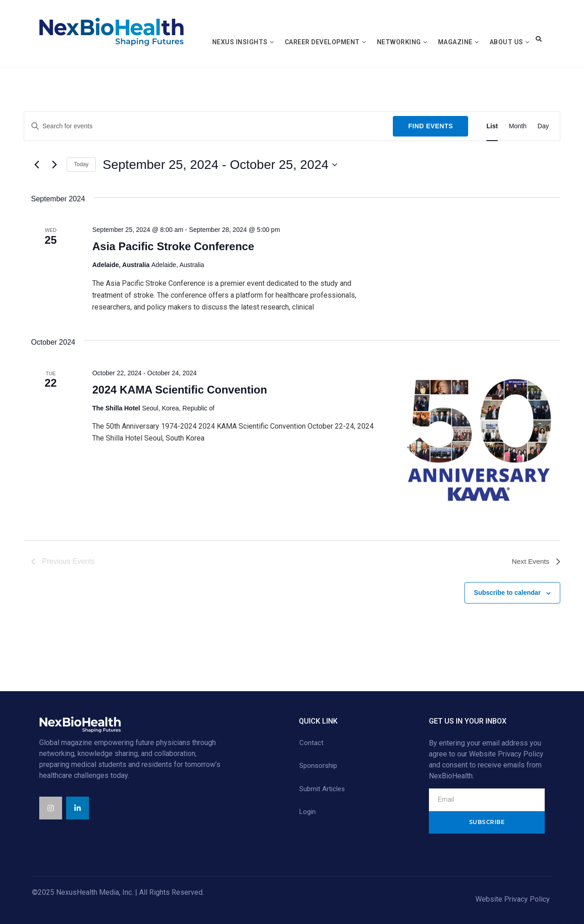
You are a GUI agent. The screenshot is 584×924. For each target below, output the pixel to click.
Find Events (431, 126)
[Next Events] (54, 165)
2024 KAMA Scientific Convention (180, 390)
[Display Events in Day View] (543, 126)
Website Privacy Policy (513, 899)
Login (308, 812)
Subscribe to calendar (507, 593)
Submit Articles (322, 789)
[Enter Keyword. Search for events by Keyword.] (209, 126)
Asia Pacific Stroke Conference (173, 246)
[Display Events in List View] (492, 126)
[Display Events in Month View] (518, 126)
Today (81, 164)
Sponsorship (318, 766)
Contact (311, 743)
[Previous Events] (36, 165)
